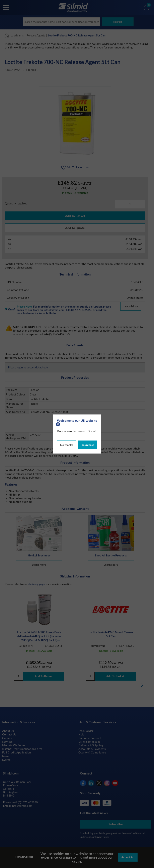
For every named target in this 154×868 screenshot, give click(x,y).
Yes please (88, 445)
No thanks (67, 445)
